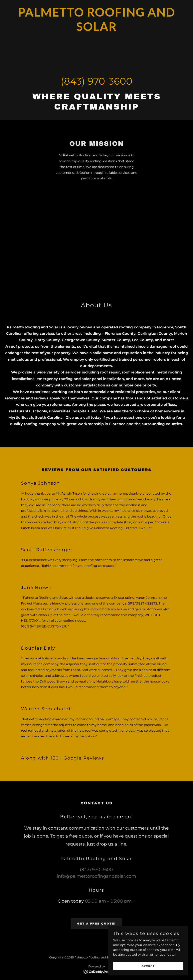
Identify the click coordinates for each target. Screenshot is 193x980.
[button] (134, 902)
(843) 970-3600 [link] (97, 81)
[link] (96, 30)
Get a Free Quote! (96, 924)
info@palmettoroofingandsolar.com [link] (96, 876)
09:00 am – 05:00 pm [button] (108, 901)
